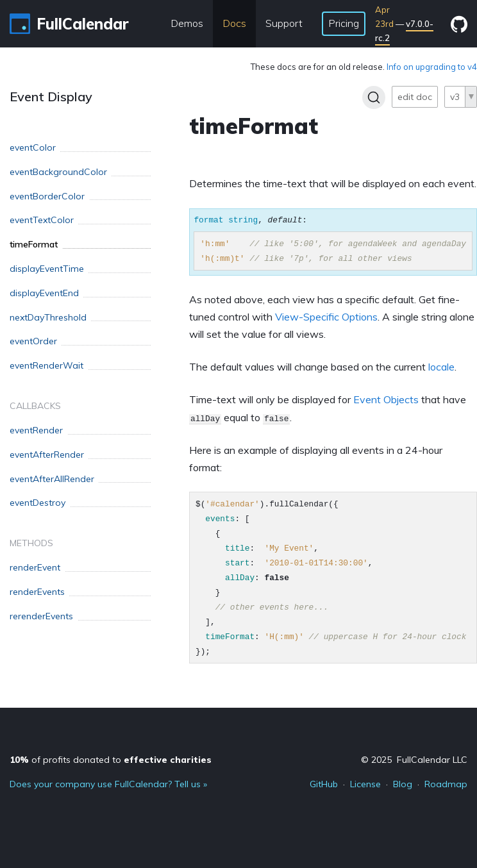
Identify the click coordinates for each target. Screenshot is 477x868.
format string (226, 220)
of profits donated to (111, 760)
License (365, 784)
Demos (187, 23)
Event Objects (386, 399)
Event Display (51, 96)
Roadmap (446, 784)
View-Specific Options (326, 317)
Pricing (344, 23)
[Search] (374, 97)
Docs (234, 23)
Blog (403, 784)
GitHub (324, 784)
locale (441, 367)
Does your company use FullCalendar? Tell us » (108, 784)
